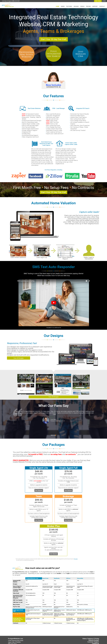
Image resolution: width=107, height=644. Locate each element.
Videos (82, 6)
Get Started (39, 490)
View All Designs (19, 358)
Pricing (88, 6)
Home (57, 6)
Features (69, 6)
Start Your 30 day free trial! (53, 39)
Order (63, 6)
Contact (102, 6)
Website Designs (94, 640)
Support (95, 6)
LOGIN (104, 1)
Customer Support (93, 642)
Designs (76, 6)
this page (76, 559)
